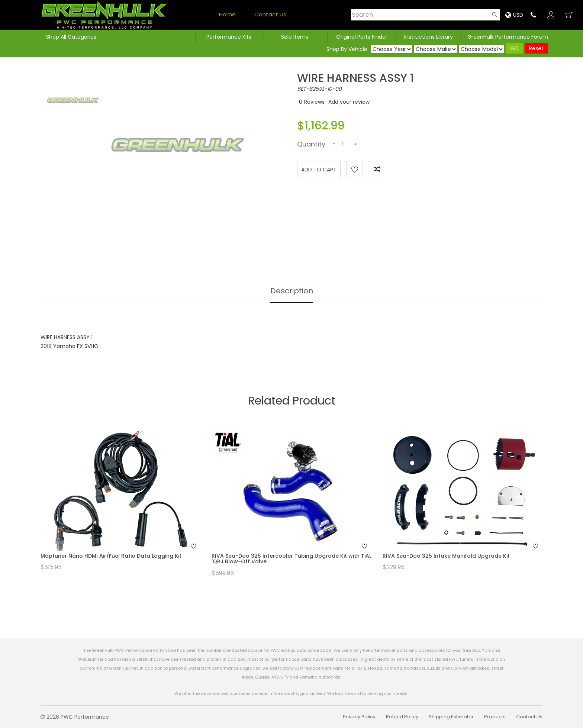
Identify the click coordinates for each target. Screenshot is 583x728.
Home (227, 14)
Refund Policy (402, 717)
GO (514, 48)
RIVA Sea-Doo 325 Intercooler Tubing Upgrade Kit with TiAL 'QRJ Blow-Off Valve (291, 559)
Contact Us (270, 14)
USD (514, 15)
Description (292, 291)
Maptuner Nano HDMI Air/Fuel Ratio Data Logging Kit (111, 556)
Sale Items (295, 37)
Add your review (349, 102)
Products (495, 717)
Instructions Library (429, 37)
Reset (536, 48)
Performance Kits (229, 37)
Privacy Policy (359, 717)
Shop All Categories (71, 37)
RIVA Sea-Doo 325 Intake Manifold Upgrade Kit (446, 556)
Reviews (314, 102)
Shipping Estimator (451, 717)
